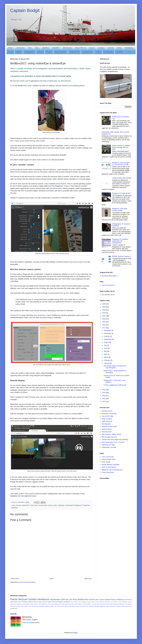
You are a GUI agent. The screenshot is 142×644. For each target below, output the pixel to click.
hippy (123, 606)
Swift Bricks (105, 63)
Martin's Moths (107, 429)
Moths (19, 52)
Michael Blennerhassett (112, 604)
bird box (19, 505)
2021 (104, 316)
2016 (104, 390)
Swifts (98, 52)
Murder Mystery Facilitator (111, 465)
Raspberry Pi (87, 52)
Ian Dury (72, 604)
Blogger (75, 633)
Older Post (88, 579)
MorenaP (55, 602)
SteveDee (28, 617)
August (107, 342)
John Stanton (78, 604)
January (107, 363)
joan (131, 606)
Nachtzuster (55, 599)
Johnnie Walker (86, 604)
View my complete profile (31, 623)
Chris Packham (23, 602)
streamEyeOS (61, 184)
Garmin (111, 48)
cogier (108, 606)
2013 (104, 399)
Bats (30, 48)
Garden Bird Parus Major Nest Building (115, 440)
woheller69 (67, 602)
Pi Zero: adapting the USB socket (115, 385)
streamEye (54, 188)
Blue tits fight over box (109, 437)
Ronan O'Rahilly (117, 600)
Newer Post (15, 579)
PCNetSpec (129, 604)
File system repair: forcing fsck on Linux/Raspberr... (115, 367)
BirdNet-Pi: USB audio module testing (120, 210)
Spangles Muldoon (44, 606)
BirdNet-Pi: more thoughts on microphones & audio (121, 164)
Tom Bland (83, 606)
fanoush (119, 606)
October (107, 336)
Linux (10, 52)
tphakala (108, 600)
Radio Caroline (61, 52)
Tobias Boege (75, 606)
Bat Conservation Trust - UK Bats (113, 442)
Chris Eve (65, 599)
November (108, 333)
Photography (29, 52)
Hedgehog (129, 48)
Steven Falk (68, 606)
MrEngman (122, 604)
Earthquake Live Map (109, 447)
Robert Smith (35, 606)
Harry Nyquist (65, 604)
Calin (12, 146)
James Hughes (47, 602)
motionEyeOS (70, 505)
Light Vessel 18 (107, 421)
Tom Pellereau (90, 606)
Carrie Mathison (123, 602)
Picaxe (49, 52)
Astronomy (20, 48)
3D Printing (108, 52)
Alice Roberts (74, 602)
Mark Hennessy (101, 604)
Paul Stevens (14, 606)
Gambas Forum (107, 411)
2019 (104, 322)
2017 (104, 328)
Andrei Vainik (90, 602)
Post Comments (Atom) (28, 582)
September (108, 339)
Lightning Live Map (108, 445)
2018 (104, 325)
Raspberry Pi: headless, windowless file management (120, 241)
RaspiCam (86, 505)
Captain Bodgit (25, 10)
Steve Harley (61, 606)
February (107, 360)
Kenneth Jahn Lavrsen (45, 505)
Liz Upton (94, 604)
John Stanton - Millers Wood (111, 434)
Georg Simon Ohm (56, 604)
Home (10, 48)
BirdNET (56, 48)
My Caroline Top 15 (108, 295)
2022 (104, 313)
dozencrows (113, 606)
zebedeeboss (14, 608)
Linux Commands (108, 457)
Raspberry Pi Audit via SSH (122, 193)
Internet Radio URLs (109, 459)
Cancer (92, 48)
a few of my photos (108, 285)
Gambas (101, 48)
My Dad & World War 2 (110, 276)
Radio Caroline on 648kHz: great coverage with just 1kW (121, 147)
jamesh (127, 606)
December (108, 330)
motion (55, 505)
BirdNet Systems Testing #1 (122, 256)
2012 (104, 402)
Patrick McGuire (19, 599)
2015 (104, 393)
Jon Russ (73, 599)
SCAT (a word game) (109, 467)
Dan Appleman (18, 604)
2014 (104, 396)
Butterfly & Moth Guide (109, 427)
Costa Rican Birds (108, 472)
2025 (104, 304)
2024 (104, 307)
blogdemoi (103, 606)
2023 (104, 310)
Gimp (119, 48)
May (106, 351)
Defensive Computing (109, 414)
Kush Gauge (106, 462)
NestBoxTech (83, 599)
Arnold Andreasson (100, 602)
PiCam (40, 52)
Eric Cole (48, 604)
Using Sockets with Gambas (122, 178)
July (106, 345)
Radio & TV (74, 52)
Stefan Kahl (53, 606)
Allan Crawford (82, 602)
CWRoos (116, 602)
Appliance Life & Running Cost (112, 470)
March (106, 357)
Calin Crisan (34, 505)
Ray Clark (21, 606)
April (106, 354)
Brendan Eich (109, 602)
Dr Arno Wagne (41, 604)
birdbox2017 (26, 505)
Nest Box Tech (107, 432)
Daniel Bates (26, 604)
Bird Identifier (106, 424)
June (106, 348)
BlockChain (67, 48)
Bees (37, 48)
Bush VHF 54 (81, 48)
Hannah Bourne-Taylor (35, 602)
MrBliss (61, 602)
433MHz (120, 52)
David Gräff (33, 604)
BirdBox (46, 48)
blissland (97, 606)
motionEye (74, 146)
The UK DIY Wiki (107, 416)
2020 (104, 319)
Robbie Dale (28, 606)
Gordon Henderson (39, 599)
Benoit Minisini (127, 600)
